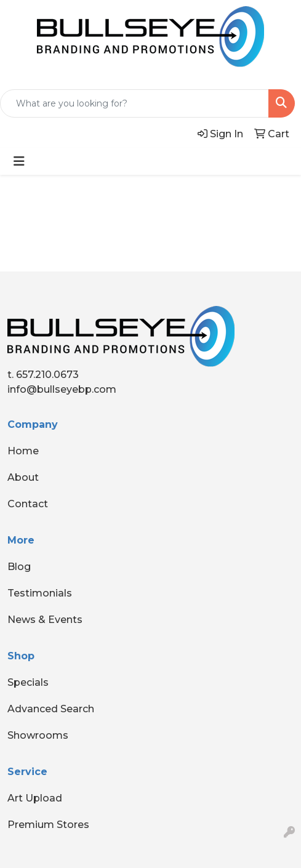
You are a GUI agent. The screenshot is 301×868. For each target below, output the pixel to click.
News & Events (45, 620)
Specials (28, 682)
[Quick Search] (134, 103)
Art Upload (35, 798)
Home (23, 451)
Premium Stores (48, 825)
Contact (28, 504)
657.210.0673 (47, 375)
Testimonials (40, 593)
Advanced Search (51, 709)
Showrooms (38, 735)
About (23, 477)
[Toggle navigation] (19, 161)
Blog (19, 567)
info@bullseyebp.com (62, 389)
